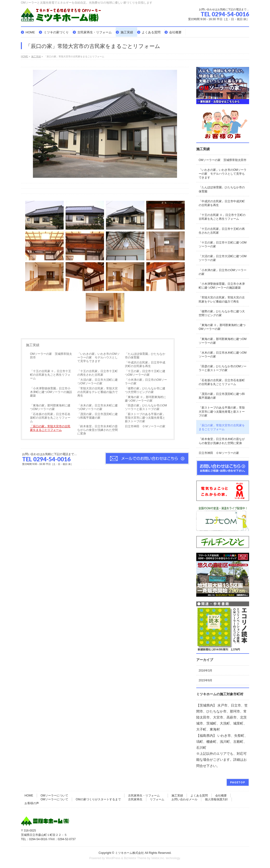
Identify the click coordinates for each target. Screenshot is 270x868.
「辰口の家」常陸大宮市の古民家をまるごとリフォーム (50, 428)
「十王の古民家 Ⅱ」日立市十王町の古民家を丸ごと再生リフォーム (51, 375)
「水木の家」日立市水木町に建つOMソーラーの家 (98, 407)
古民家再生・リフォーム (144, 796)
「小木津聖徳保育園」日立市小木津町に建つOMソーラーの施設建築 (51, 392)
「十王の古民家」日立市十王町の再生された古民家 (98, 373)
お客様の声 (32, 803)
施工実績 (33, 345)
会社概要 (221, 796)
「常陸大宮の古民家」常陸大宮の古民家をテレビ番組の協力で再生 (98, 392)
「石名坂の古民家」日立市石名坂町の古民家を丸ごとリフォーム (50, 418)
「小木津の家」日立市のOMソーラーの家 (146, 382)
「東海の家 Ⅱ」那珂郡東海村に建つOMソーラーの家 (145, 399)
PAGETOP (238, 782)
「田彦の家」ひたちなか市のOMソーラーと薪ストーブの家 (146, 407)
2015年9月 (206, 680)
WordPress (113, 858)
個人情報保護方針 (216, 799)
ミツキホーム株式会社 (129, 853)
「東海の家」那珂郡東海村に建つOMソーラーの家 (50, 407)
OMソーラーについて (54, 796)
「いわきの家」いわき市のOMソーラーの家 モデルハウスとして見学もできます (98, 357)
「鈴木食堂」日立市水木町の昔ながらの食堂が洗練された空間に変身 (98, 430)
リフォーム (157, 799)
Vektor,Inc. (158, 858)
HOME (29, 796)
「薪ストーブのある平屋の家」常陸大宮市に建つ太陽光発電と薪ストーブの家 (145, 418)
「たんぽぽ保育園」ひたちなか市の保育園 (145, 356)
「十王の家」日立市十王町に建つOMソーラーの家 (145, 373)
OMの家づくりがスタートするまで (98, 799)
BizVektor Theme (135, 858)
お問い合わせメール (184, 799)
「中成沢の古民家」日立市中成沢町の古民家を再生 (145, 364)
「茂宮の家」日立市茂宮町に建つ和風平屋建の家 (98, 416)
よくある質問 (199, 796)
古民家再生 (135, 799)
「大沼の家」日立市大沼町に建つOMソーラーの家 (98, 382)
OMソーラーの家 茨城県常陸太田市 (51, 356)
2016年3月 (206, 671)
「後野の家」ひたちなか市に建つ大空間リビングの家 (145, 390)
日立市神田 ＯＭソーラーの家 (145, 426)
